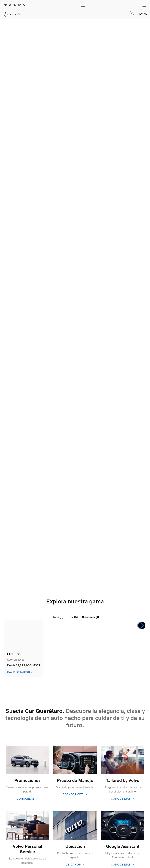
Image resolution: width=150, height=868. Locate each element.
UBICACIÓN (12, 15)
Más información (20, 672)
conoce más (123, 798)
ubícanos (75, 864)
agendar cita (75, 794)
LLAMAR (139, 13)
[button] (142, 625)
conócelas (27, 798)
